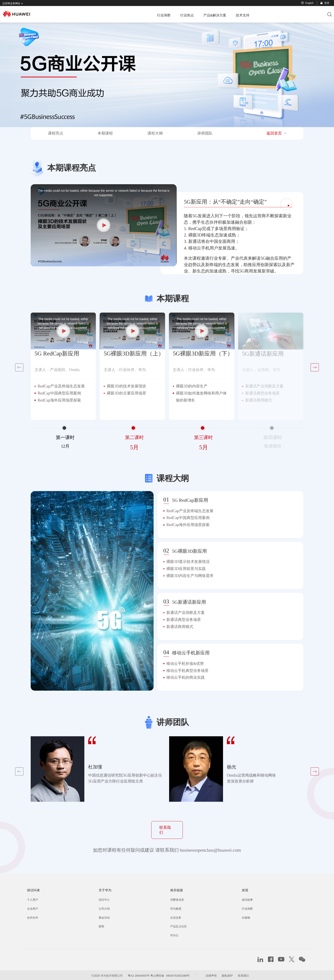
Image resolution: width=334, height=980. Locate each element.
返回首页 (276, 133)
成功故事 (248, 898)
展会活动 (105, 916)
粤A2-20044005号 (137, 975)
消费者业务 (178, 898)
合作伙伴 (33, 916)
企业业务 (176, 916)
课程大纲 (155, 133)
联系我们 (167, 829)
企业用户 (33, 907)
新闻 (102, 925)
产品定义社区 (179, 925)
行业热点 (151, 14)
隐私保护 (232, 975)
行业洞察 (129, 14)
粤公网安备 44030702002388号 (171, 975)
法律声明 (215, 975)
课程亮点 (56, 133)
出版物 (246, 916)
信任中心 (105, 898)
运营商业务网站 (14, 4)
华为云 (175, 935)
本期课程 (105, 133)
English (307, 3)
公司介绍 (105, 907)
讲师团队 (205, 133)
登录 (325, 3)
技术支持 (205, 14)
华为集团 (176, 907)
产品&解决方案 (178, 14)
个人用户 (33, 898)
